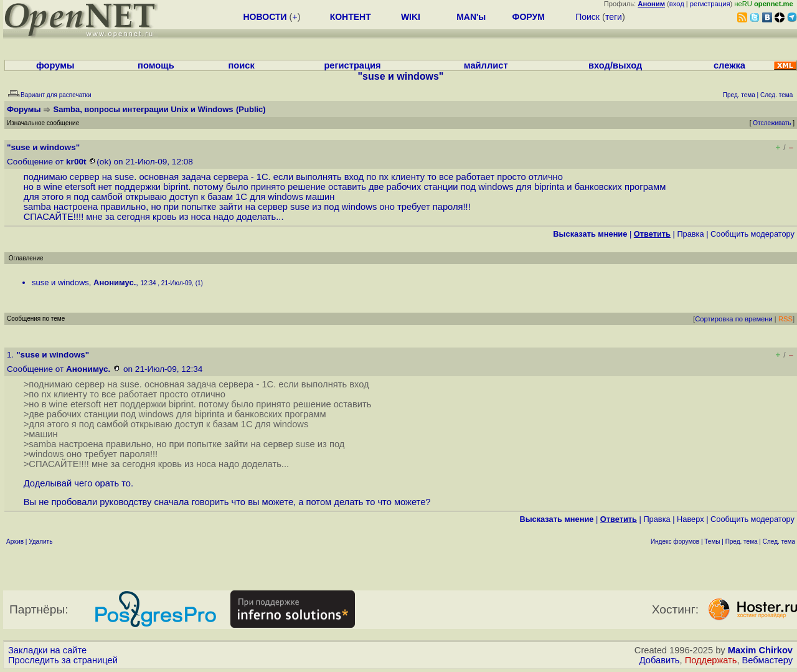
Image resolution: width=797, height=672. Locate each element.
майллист (486, 65)
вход (677, 4)
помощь (156, 65)
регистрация (710, 4)
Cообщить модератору (752, 234)
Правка (690, 234)
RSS (785, 319)
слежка (729, 65)
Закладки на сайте (47, 650)
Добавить (660, 660)
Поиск (587, 17)
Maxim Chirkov (760, 650)
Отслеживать (772, 123)
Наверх (691, 519)
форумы (55, 65)
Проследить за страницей (63, 660)
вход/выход (615, 65)
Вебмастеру (767, 660)
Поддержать (711, 660)
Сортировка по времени (734, 319)
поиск (241, 65)
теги (614, 17)
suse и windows (60, 282)
